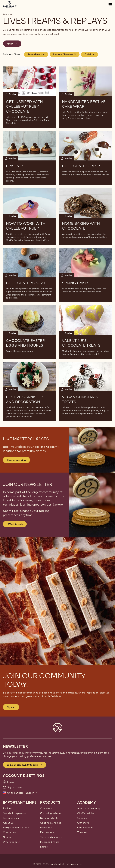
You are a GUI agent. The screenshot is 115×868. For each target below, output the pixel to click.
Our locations (85, 828)
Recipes (7, 808)
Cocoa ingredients (51, 813)
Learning (7, 14)
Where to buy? (11, 842)
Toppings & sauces (51, 837)
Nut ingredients (49, 818)
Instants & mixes (50, 842)
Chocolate (46, 808)
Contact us (9, 832)
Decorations (47, 832)
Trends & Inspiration (15, 813)
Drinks (44, 847)
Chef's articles (86, 813)
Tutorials (82, 832)
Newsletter (10, 837)
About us (8, 823)
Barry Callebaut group (16, 828)
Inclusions (46, 828)
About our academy (89, 808)
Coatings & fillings (51, 823)
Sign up (11, 707)
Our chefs (83, 823)
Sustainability (11, 818)
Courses (82, 818)
